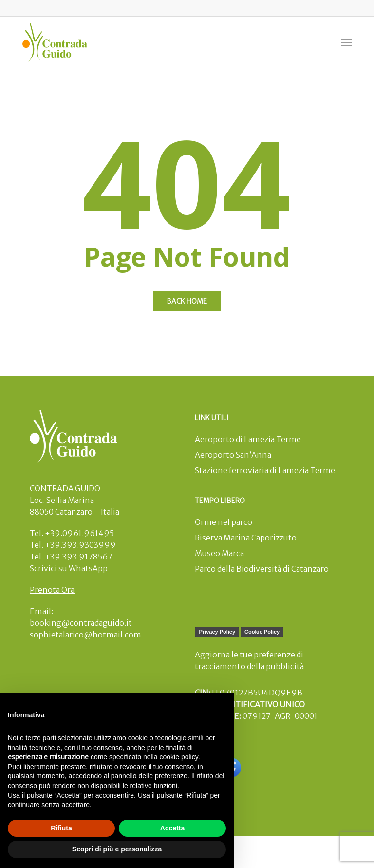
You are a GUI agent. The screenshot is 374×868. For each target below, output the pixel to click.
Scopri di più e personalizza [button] (117, 849)
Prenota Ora (52, 590)
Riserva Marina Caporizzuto (246, 538)
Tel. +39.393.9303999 (73, 545)
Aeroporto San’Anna (233, 455)
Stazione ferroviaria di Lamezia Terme (265, 470)
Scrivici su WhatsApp (69, 568)
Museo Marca (219, 553)
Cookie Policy (262, 632)
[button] (346, 42)
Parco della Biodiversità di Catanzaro (262, 569)
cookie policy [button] (179, 757)
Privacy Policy (217, 632)
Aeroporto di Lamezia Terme (248, 439)
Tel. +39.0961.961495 (72, 533)
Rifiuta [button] (61, 828)
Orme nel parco (224, 522)
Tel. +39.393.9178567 (71, 557)
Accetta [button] (173, 828)
